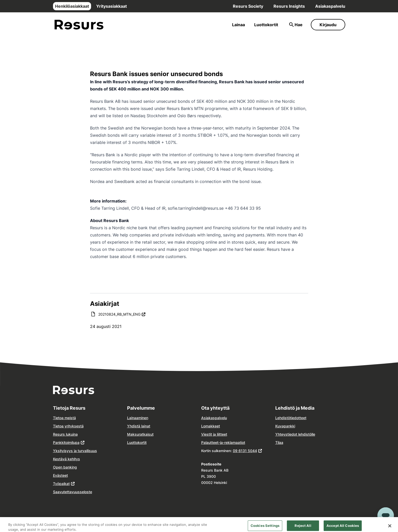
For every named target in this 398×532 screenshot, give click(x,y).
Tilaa (279, 442)
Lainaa (238, 25)
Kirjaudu (328, 25)
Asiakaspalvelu (330, 6)
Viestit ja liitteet (214, 434)
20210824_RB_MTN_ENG (122, 314)
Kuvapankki (285, 426)
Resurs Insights (289, 6)
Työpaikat (61, 484)
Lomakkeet (211, 426)
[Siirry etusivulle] (79, 25)
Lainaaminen (138, 418)
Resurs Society (248, 6)
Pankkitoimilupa (66, 442)
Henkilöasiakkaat (72, 6)
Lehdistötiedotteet (291, 418)
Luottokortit (266, 25)
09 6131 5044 (245, 451)
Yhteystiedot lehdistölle (295, 434)
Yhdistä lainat (139, 426)
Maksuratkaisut (140, 434)
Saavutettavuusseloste (73, 492)
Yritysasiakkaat (112, 6)
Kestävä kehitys (67, 459)
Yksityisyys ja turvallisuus (75, 451)
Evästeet (60, 475)
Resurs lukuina (65, 434)
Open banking (65, 467)
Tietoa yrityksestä (68, 426)
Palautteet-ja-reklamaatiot (223, 442)
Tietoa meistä (64, 418)
